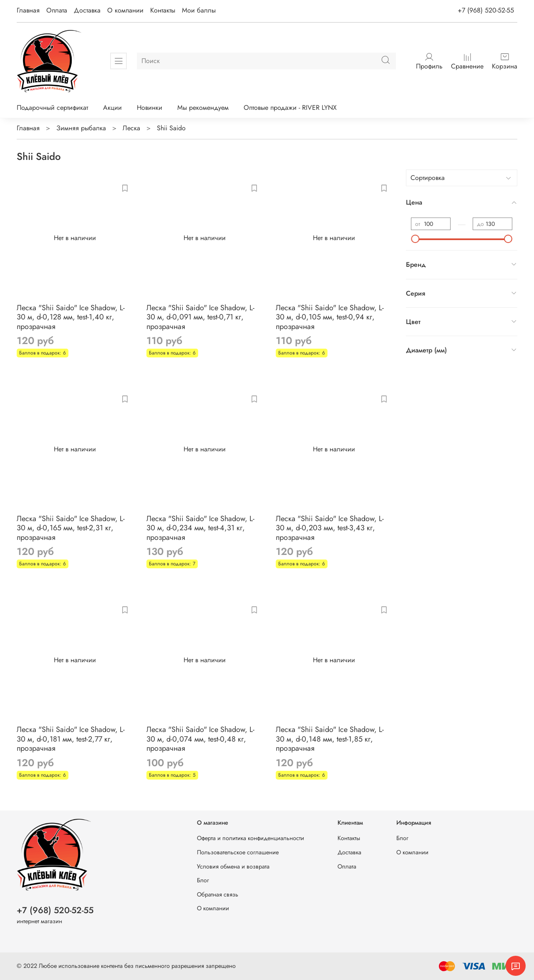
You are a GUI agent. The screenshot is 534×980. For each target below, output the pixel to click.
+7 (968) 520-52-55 (486, 10)
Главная (28, 10)
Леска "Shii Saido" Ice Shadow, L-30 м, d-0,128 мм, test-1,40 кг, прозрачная (71, 317)
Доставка (87, 10)
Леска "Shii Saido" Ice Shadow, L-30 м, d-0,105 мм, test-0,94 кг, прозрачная (330, 317)
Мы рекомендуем (203, 108)
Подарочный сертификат (52, 108)
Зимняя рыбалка (81, 128)
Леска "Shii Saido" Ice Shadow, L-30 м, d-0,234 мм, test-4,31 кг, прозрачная (200, 528)
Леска (131, 128)
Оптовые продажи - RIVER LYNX (290, 108)
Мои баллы (199, 10)
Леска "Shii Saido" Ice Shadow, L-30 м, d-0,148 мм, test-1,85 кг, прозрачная (330, 739)
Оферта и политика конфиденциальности (251, 838)
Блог (203, 880)
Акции (112, 108)
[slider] (415, 239)
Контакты (163, 10)
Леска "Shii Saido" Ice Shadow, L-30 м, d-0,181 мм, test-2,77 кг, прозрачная (71, 739)
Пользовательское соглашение (238, 852)
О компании (125, 10)
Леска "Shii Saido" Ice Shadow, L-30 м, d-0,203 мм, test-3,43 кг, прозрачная (330, 528)
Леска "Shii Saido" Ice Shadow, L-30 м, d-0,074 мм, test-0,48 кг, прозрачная (200, 739)
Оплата (57, 10)
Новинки (150, 108)
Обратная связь (218, 894)
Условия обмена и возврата (233, 866)
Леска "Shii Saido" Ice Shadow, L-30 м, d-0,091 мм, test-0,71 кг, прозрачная (200, 317)
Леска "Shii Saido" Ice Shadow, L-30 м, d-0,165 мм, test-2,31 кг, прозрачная (71, 528)
